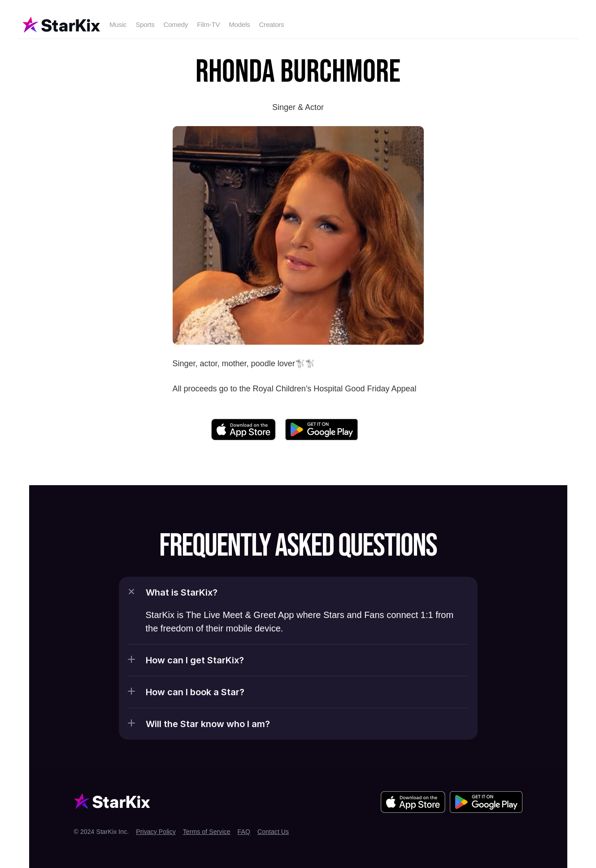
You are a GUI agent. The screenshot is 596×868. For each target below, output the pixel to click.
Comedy (176, 24)
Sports (145, 24)
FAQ (244, 832)
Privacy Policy (156, 832)
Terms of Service (207, 832)
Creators (271, 24)
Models (239, 24)
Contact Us (273, 832)
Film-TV (208, 24)
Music (118, 24)
